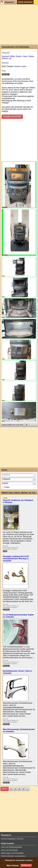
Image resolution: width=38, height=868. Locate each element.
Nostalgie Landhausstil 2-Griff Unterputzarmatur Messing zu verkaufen (16, 559)
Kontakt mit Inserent (12, 117)
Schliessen (26, 865)
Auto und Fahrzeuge (9, 850)
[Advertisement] (19, 24)
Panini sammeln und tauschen (13, 856)
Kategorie (6, 479)
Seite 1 (5, 789)
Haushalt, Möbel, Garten (12, 56)
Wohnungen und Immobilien (12, 853)
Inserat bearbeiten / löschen (12, 839)
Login (36, 2)
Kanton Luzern (20, 66)
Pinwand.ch (8, 2)
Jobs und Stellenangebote (12, 847)
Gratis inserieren (25, 2)
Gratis (7, 487)
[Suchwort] (19, 475)
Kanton (5, 483)
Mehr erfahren (13, 865)
